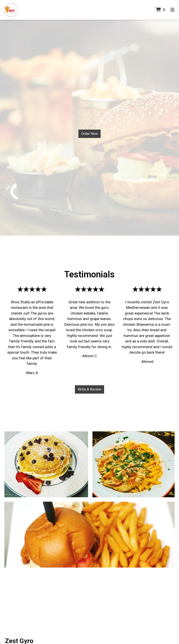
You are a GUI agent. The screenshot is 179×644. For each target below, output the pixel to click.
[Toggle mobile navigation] (173, 10)
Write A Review (89, 389)
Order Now (89, 134)
